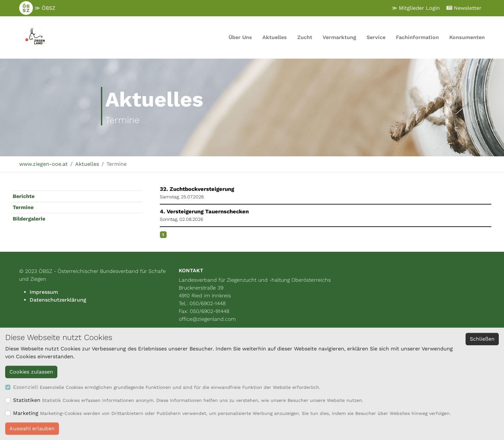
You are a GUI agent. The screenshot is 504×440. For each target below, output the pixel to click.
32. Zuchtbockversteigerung (197, 189)
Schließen (482, 339)
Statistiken (27, 400)
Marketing (26, 413)
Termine (23, 207)
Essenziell (26, 387)
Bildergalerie (29, 219)
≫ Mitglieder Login (416, 8)
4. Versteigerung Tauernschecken (204, 212)
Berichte (24, 196)
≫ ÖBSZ (37, 8)
